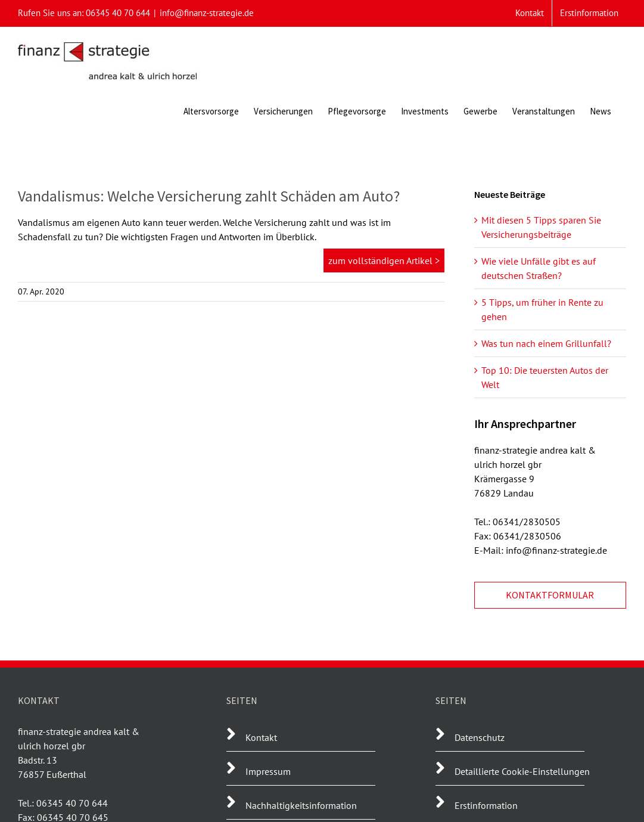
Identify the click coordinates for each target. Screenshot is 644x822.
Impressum (268, 771)
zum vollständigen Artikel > (384, 260)
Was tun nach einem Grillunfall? (546, 343)
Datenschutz (480, 737)
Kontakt (261, 737)
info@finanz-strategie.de (207, 13)
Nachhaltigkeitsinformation (301, 805)
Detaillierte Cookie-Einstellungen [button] (522, 771)
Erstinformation (486, 805)
